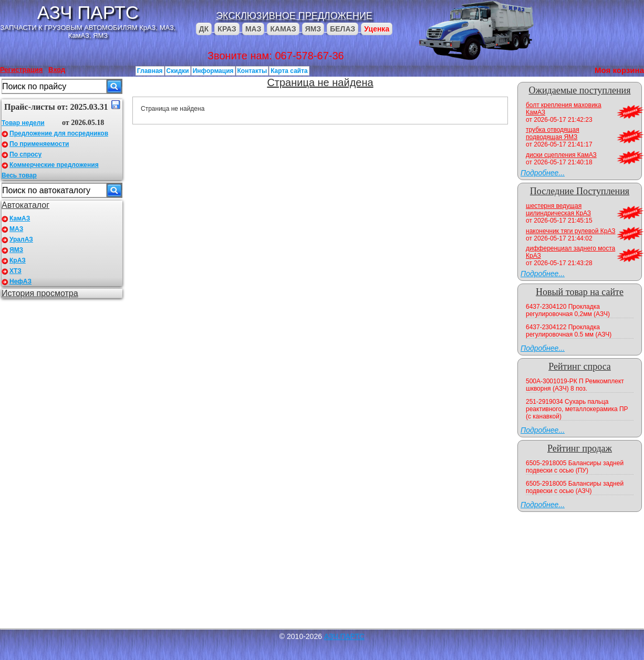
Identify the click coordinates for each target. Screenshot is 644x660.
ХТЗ (15, 271)
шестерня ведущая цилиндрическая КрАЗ (558, 209)
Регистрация (21, 70)
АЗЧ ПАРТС (88, 12)
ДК (204, 29)
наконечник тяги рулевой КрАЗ (571, 231)
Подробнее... (543, 173)
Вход (57, 70)
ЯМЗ (313, 29)
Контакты (252, 71)
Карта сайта (289, 71)
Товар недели (23, 123)
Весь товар (19, 175)
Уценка (377, 29)
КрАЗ (18, 260)
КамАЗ (20, 218)
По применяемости (39, 144)
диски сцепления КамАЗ (561, 155)
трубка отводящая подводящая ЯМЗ (553, 133)
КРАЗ (227, 29)
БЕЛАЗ (342, 29)
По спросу (25, 154)
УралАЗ (21, 239)
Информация (213, 71)
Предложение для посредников (59, 133)
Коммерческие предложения (54, 165)
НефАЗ (20, 281)
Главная (150, 71)
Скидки (178, 71)
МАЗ (253, 29)
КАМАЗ (283, 29)
